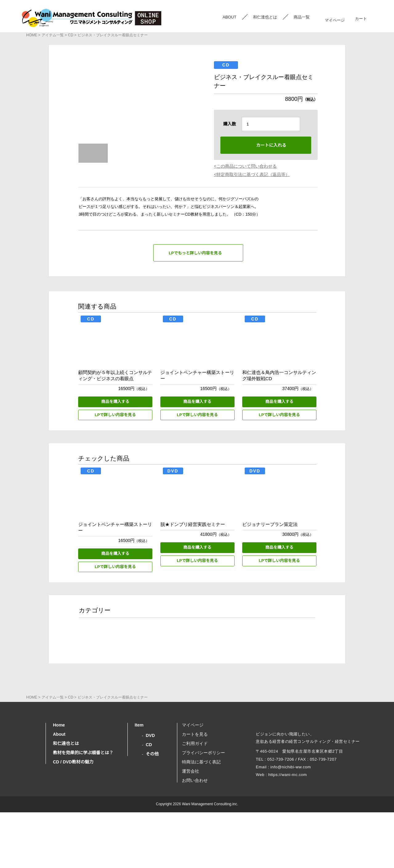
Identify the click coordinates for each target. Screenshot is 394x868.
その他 (152, 804)
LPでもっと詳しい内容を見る (195, 253)
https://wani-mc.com (288, 834)
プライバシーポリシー (203, 803)
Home (59, 775)
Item (140, 775)
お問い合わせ (195, 830)
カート (361, 17)
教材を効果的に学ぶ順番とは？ (83, 803)
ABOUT (229, 17)
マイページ (335, 17)
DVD (150, 786)
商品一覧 (302, 17)
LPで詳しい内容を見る (115, 415)
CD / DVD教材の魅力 (73, 812)
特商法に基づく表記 (201, 812)
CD (69, 35)
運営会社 (191, 821)
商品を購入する (115, 402)
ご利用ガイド (195, 794)
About (60, 784)
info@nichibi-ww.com (290, 827)
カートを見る (195, 784)
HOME (31, 35)
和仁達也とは (265, 17)
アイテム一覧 (52, 35)
